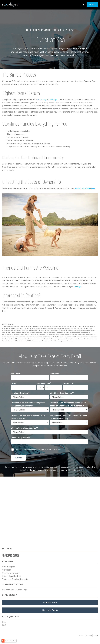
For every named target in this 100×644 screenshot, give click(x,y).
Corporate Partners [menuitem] (11, 573)
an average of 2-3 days (47, 99)
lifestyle (78, 286)
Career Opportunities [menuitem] (12, 576)
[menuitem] (4, 555)
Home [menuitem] (82, 635)
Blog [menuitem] (4, 622)
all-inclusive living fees (85, 188)
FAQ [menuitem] (4, 625)
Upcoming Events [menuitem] (50, 610)
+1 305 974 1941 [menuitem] (50, 602)
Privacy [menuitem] (89, 635)
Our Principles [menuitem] (9, 567)
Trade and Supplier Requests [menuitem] (15, 579)
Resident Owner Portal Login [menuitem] (15, 590)
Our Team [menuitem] (7, 570)
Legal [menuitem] (96, 635)
